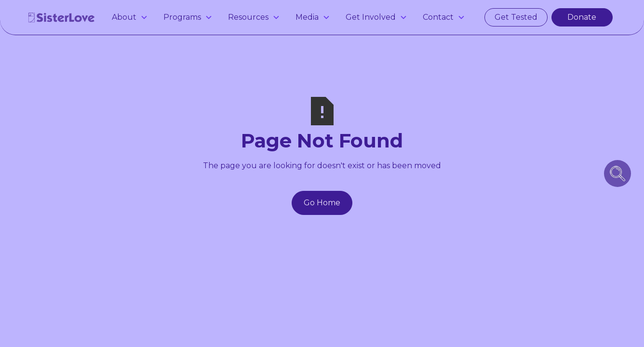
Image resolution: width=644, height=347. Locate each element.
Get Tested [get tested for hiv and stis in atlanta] (516, 17)
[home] (62, 17)
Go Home (322, 203)
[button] (130, 17)
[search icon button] (617, 173)
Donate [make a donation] (582, 17)
